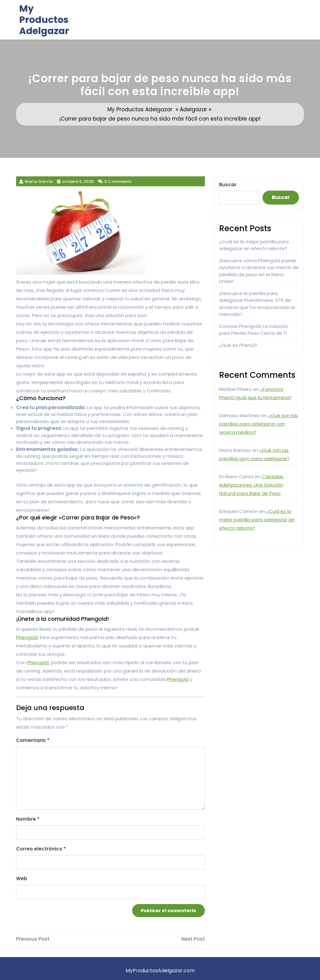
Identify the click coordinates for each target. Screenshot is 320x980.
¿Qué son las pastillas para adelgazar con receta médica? (258, 424)
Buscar (228, 185)
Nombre (28, 819)
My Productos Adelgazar (44, 20)
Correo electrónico (41, 849)
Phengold (27, 637)
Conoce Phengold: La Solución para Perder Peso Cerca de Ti (254, 330)
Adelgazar (193, 109)
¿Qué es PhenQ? (238, 345)
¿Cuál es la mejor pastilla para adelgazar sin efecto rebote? (254, 245)
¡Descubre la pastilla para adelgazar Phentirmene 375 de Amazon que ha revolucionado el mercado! (257, 304)
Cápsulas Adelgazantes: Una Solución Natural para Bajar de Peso (251, 485)
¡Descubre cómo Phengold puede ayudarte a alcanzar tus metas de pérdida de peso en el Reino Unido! (259, 271)
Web (22, 878)
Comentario (33, 740)
